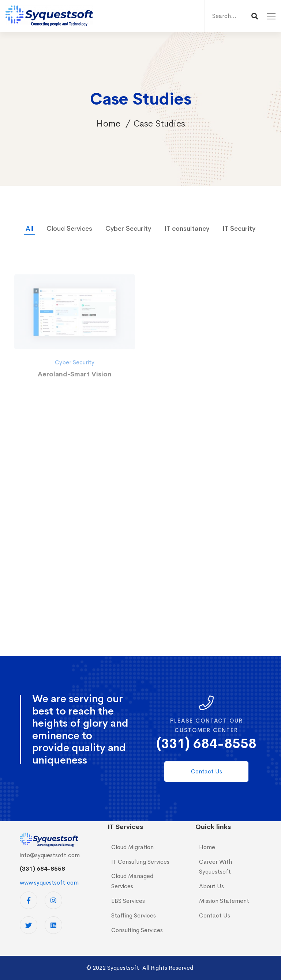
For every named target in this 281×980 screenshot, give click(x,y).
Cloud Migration (132, 847)
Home (108, 124)
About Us (211, 886)
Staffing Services (134, 915)
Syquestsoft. (124, 968)
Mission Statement (224, 901)
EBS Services (128, 901)
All (29, 229)
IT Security (239, 229)
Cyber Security (128, 229)
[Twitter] (29, 925)
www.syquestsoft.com (49, 883)
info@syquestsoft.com (50, 855)
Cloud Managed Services (132, 881)
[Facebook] (29, 900)
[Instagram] (53, 900)
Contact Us (215, 915)
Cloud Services (69, 229)
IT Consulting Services (140, 862)
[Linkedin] (53, 925)
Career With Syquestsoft (216, 867)
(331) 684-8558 (207, 744)
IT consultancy (187, 229)
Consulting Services (137, 930)
